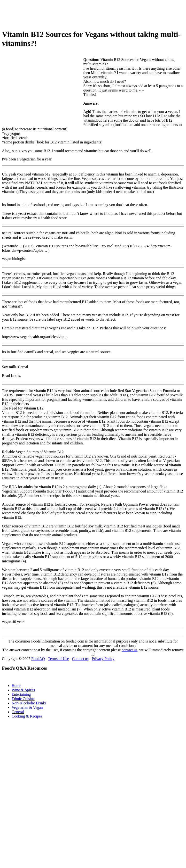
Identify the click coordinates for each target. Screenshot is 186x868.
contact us (129, 650)
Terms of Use (58, 659)
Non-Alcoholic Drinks (29, 703)
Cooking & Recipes (27, 716)
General (18, 712)
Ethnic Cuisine (23, 699)
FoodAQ (38, 659)
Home (16, 686)
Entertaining (21, 694)
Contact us (80, 659)
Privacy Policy (103, 659)
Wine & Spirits (23, 690)
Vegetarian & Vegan (27, 707)
